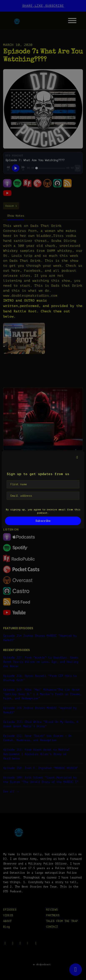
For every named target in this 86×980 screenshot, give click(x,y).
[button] (77, 457)
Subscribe (43, 521)
